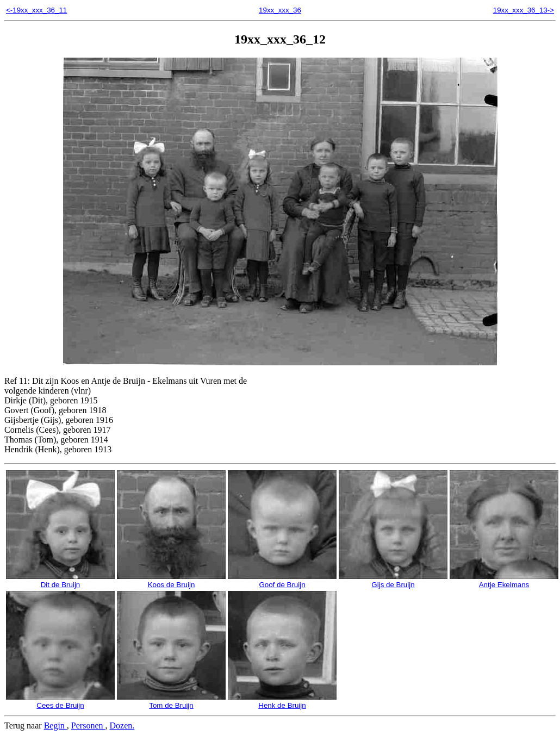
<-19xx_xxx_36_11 (36, 10)
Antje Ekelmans (504, 581)
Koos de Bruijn (171, 581)
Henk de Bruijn (282, 701)
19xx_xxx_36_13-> (524, 10)
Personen (88, 725)
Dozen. (122, 725)
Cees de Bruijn (60, 701)
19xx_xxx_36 (280, 10)
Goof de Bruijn (282, 581)
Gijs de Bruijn (393, 581)
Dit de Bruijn (60, 581)
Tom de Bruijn (171, 701)
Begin (55, 725)
